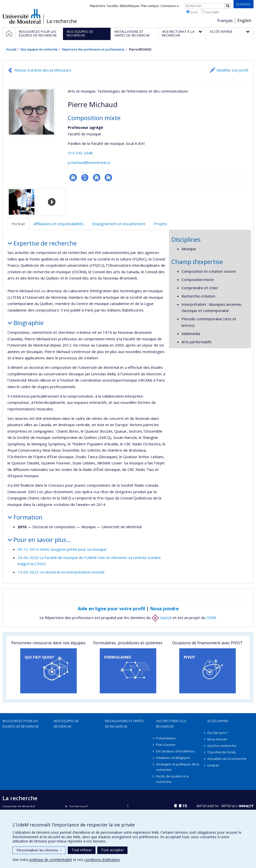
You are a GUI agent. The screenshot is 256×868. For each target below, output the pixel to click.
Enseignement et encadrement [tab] (119, 224)
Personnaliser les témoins (39, 850)
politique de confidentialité (51, 860)
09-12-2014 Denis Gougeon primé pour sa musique (62, 549)
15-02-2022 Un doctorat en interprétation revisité (61, 572)
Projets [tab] (160, 224)
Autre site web (97, 178)
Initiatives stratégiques (173, 758)
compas (213, 765)
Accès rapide (218, 721)
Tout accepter (112, 850)
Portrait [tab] (18, 224)
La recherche (62, 21)
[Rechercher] (228, 6)
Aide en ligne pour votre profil (111, 609)
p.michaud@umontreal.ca (89, 162)
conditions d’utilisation (102, 860)
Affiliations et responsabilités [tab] (58, 224)
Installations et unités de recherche (124, 724)
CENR (211, 618)
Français (225, 21)
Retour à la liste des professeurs (43, 70)
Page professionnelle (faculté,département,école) (85, 178)
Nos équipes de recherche (39, 49)
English (244, 21)
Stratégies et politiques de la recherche (178, 767)
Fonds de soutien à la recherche (172, 779)
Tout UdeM (210, 12)
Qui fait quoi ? (218, 733)
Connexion (170, 6)
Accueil (11, 49)
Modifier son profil (232, 70)
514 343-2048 (80, 153)
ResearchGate (73, 178)
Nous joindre (164, 609)
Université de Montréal (22, 16)
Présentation (166, 738)
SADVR (162, 618)
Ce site (192, 12)
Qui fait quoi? (79, 807)
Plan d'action (166, 745)
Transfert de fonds (222, 752)
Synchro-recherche (222, 746)
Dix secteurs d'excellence (175, 751)
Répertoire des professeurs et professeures (93, 49)
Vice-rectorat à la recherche (171, 724)
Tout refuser (82, 850)
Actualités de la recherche (227, 759)
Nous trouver (217, 739)
